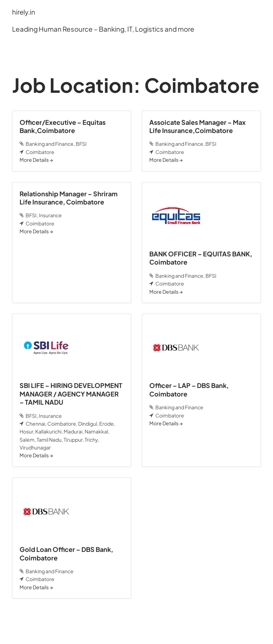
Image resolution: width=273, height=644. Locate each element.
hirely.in (24, 12)
